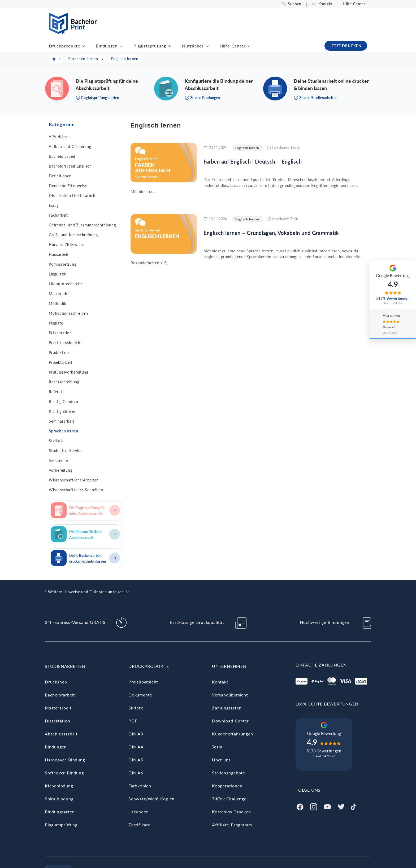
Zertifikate (139, 825)
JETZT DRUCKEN (346, 46)
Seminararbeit (61, 421)
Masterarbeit (60, 294)
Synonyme (58, 460)
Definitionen (60, 176)
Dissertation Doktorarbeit (72, 196)
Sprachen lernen (64, 431)
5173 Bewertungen (324, 751)
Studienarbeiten (65, 666)
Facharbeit (58, 215)
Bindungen (107, 46)
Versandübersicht (230, 695)
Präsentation (60, 333)
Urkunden (138, 812)
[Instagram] (314, 806)
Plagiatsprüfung (150, 46)
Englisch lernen (247, 148)
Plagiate (56, 323)
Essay (54, 205)
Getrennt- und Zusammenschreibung (82, 225)
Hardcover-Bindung (65, 760)
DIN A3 (136, 734)
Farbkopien (140, 786)
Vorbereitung (61, 470)
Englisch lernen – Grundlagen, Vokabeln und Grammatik (271, 233)
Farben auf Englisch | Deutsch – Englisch (253, 161)
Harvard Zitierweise (67, 245)
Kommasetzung (63, 264)
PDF (133, 721)
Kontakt (326, 4)
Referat (56, 392)
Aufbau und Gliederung (70, 146)
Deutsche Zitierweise (68, 186)
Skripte (136, 708)
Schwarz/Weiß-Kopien (151, 799)
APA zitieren (60, 137)
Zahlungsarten (227, 708)
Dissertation (58, 721)
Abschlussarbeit (61, 734)
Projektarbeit (60, 362)
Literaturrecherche (66, 284)
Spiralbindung (59, 799)
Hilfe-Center (354, 4)
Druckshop (56, 682)
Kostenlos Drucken (231, 812)
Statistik (56, 441)
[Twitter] (341, 806)
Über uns (221, 760)
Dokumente (140, 695)
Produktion (59, 352)
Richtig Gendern (64, 402)
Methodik (57, 303)
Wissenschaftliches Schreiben (76, 490)
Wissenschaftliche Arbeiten (74, 480)
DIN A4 (136, 747)
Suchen (295, 4)
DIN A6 (136, 773)
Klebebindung (59, 786)
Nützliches (193, 46)
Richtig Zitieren (63, 411)
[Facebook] (300, 806)
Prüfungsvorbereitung (69, 372)
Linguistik (57, 274)
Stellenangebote (229, 773)
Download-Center (230, 721)
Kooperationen (227, 786)
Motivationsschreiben (68, 313)
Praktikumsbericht (65, 343)
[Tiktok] (353, 806)
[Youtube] (327, 806)
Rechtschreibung (64, 382)
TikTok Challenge (229, 799)
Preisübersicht (143, 682)
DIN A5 (136, 760)
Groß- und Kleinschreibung (73, 235)
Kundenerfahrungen (233, 734)
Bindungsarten (60, 812)
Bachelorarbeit (62, 156)
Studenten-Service (66, 451)
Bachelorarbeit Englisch (70, 166)
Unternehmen (229, 666)
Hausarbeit (59, 254)
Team (217, 747)
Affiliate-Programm (232, 825)
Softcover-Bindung (64, 773)
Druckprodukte (64, 46)
